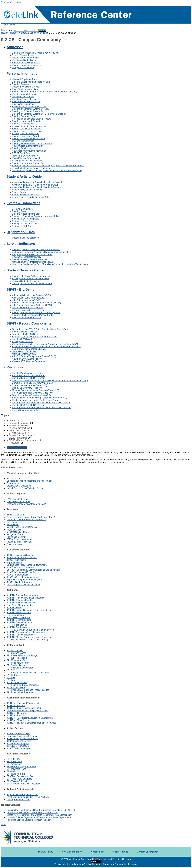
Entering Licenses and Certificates (29, 139)
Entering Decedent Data (24, 116)
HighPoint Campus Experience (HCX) (25, 580)
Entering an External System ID (27, 111)
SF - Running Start (16, 774)
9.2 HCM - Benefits (16, 706)
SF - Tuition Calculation (18, 781)
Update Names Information (25, 94)
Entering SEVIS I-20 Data (24, 332)
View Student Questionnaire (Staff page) (32, 168)
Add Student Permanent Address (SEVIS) (32, 305)
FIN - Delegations (15, 615)
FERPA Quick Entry (22, 153)
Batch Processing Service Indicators (30, 259)
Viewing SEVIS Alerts (22, 342)
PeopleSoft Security (16, 537)
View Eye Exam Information (25, 134)
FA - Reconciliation (16, 687)
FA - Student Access (16, 653)
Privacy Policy (46, 852)
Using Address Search (23, 68)
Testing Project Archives (18, 799)
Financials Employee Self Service (23, 736)
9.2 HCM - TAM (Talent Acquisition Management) (30, 718)
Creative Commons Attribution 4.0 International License (110, 864)
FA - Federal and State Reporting (23, 685)
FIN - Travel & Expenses (18, 617)
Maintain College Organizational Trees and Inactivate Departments (39, 817)
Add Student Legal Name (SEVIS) (29, 298)
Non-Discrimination (72, 852)
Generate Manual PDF (17, 448)
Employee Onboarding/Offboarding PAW (26, 504)
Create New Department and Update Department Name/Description (39, 815)
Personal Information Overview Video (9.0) (33, 393)
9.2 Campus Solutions (37, 33)
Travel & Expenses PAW (18, 502)
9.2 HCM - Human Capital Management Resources (31, 723)
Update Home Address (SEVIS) (27, 308)
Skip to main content (11, 2)
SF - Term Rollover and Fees (21, 776)
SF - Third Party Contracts (19, 779)
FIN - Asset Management (19, 605)
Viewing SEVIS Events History (27, 359)
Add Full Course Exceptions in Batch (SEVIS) (34, 356)
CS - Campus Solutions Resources (23, 585)
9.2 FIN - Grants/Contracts (19, 622)
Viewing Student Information (26, 281)
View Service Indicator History (27, 257)
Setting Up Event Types (23, 221)
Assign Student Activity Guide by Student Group (35, 185)
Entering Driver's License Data (27, 131)
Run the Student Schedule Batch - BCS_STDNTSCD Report (41, 403)
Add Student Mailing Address (26, 63)
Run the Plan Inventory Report (27, 373)
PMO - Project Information (19, 539)
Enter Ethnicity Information (25, 89)
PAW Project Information (18, 499)
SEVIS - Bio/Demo (21, 289)
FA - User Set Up (15, 650)
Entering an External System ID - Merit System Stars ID (39, 114)
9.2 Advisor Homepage (18, 746)
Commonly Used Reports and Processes (26, 520)
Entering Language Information (27, 121)
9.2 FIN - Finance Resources (21, 635)
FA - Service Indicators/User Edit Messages (28, 673)
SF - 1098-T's (13, 759)
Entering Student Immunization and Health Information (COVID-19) (45, 92)
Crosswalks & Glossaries (19, 486)
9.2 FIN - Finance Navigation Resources (26, 598)
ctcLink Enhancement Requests (22, 527)
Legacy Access (14, 529)
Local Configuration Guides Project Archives (28, 797)
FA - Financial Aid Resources (21, 692)
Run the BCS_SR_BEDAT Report (28, 378)
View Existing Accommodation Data (29, 106)
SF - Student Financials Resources (23, 784)
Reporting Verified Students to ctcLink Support (29, 820)
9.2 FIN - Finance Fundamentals (22, 595)
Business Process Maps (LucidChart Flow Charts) (31, 517)
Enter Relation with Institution (26, 102)
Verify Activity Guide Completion (28, 190)
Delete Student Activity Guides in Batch (31, 197)
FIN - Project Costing (17, 625)
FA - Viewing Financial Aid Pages (23, 655)
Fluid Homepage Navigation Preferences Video (35, 400)
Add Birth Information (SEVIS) (27, 300)
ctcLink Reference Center (13, 33)
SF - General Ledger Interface (21, 766)
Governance (13, 525)
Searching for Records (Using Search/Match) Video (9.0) (40, 398)
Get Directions (121, 852)
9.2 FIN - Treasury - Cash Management (26, 632)
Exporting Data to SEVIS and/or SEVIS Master (35, 337)
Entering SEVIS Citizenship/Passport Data (33, 315)
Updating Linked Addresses (25, 238)
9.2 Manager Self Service (19, 741)
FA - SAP (11, 670)
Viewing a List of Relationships (27, 161)
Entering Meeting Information (26, 214)
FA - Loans (12, 680)
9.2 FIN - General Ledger (19, 620)
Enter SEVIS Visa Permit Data (27, 317)
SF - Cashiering (14, 762)
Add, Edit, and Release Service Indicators (32, 254)
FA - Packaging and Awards (20, 668)
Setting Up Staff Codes (23, 226)
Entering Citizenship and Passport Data (31, 82)
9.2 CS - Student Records (19, 582)
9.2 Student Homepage (18, 743)
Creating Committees (22, 209)
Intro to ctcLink (14, 478)
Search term (7, 30)
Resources (15, 367)
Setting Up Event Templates (26, 219)
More (4, 825)
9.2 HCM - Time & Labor (18, 720)
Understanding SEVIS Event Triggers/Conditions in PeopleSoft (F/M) (45, 344)
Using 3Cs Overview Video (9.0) (28, 388)
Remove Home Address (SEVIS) (28, 310)
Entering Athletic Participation (26, 129)
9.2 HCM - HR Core (16, 713)
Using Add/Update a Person (26, 79)
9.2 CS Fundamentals (17, 575)
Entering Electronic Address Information (31, 276)
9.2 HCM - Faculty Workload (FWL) (24, 708)
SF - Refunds (13, 771)
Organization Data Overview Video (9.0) (31, 395)
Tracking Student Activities (25, 156)
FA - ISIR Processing (17, 658)
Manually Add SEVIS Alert (25, 351)
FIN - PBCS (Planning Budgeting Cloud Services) (31, 630)
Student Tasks (19, 192)
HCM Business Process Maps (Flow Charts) (28, 710)
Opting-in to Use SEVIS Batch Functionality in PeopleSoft (40, 329)
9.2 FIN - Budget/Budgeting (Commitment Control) (31, 610)
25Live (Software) (15, 515)
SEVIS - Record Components (29, 323)
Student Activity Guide (24, 176)
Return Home (9, 25)
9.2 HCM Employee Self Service (22, 739)
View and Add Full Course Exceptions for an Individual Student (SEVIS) (47, 347)
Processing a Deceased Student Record (32, 119)
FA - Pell (11, 678)
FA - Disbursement (16, 675)
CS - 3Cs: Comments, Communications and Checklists (33, 570)
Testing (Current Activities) (19, 542)
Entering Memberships (23, 141)
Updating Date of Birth (23, 97)
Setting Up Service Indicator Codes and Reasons (36, 250)
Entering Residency (22, 84)
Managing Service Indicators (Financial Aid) (33, 262)
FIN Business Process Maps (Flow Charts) (27, 640)
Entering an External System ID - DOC (31, 109)
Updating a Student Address (26, 60)
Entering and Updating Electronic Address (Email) (36, 53)
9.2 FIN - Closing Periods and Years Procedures (30, 637)
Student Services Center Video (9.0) (30, 385)
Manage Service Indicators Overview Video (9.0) (36, 390)
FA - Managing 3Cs (16, 660)
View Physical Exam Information (28, 146)
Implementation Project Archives (22, 795)
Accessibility (98, 852)
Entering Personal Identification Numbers (32, 143)
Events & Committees (23, 203)
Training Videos (14, 544)
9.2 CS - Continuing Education (21, 572)
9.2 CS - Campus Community (21, 567)
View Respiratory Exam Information (29, 151)
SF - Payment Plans (16, 769)
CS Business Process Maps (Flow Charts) (27, 565)
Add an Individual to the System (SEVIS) (32, 295)
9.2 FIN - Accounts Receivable (21, 603)
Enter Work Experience (23, 104)
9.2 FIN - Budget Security (19, 613)
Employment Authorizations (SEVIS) (30, 349)
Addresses (15, 47)
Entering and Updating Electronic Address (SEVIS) (37, 313)
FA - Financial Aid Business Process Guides (28, 690)
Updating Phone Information (26, 99)
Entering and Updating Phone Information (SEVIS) (36, 303)
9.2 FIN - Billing (14, 608)
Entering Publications (22, 148)
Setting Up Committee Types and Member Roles (36, 216)
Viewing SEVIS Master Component (29, 361)
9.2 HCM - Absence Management (23, 703)
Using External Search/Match (26, 158)
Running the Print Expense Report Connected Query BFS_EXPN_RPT (41, 810)
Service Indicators (21, 244)
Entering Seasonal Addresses (26, 65)
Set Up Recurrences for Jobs (26, 410)
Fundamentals (13, 483)
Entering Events (20, 211)
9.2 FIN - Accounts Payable (20, 600)
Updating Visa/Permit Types (26, 87)
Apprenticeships (14, 562)
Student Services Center (26, 270)
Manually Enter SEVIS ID (24, 354)
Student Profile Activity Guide (26, 195)
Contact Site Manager (148, 852)
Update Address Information (26, 58)
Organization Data (21, 232)
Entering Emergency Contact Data (29, 163)
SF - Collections (14, 764)
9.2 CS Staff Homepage (18, 748)
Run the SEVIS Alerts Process (27, 339)
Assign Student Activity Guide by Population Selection (38, 182)
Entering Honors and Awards (26, 136)
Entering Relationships (23, 124)
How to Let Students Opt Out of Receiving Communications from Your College (50, 264)
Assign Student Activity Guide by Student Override (36, 187)
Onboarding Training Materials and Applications (30, 481)
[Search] (26, 30)
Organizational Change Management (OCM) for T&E (32, 812)
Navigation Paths (15, 534)
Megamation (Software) (18, 532)
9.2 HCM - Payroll (15, 715)
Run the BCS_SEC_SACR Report (29, 376)
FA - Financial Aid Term (18, 663)
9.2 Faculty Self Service (18, 734)
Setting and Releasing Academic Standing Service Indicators (41, 252)
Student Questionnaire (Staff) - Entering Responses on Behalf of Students (48, 166)
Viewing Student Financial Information (30, 279)
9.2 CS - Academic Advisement (22, 558)
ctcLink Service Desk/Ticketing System (25, 488)
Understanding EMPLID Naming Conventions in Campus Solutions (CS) (47, 171)
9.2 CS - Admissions (16, 560)
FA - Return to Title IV (17, 683)
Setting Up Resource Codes (26, 224)
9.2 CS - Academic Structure (20, 555)
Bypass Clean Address (23, 55)
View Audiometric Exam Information (29, 126)
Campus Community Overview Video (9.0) (32, 383)
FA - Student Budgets (17, 665)
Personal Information (23, 73)
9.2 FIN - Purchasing (17, 627)
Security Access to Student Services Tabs (32, 284)
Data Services (13, 522)
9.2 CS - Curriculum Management (23, 577)
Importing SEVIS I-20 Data (25, 334)
